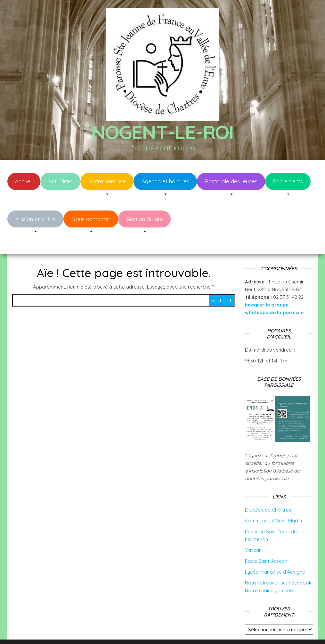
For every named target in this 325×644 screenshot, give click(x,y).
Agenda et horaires (165, 181)
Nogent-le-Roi (162, 132)
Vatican (253, 531)
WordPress (167, 630)
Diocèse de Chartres (268, 491)
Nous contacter (91, 219)
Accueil (24, 181)
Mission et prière (35, 219)
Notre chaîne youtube (269, 571)
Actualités (61, 181)
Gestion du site (145, 219)
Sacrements (288, 181)
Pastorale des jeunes (231, 181)
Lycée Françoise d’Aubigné (275, 553)
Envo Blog (213, 630)
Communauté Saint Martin (273, 501)
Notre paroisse (107, 181)
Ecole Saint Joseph (266, 542)
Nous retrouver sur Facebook (278, 564)
